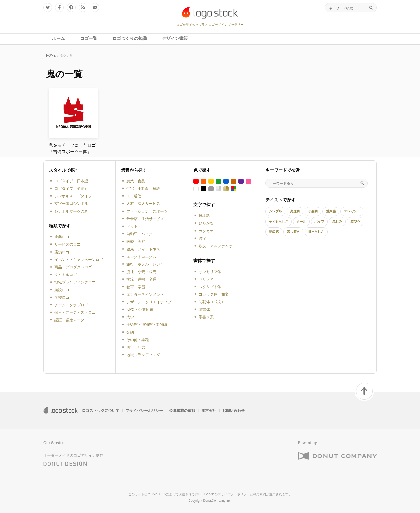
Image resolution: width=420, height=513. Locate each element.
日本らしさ (316, 232)
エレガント (352, 211)
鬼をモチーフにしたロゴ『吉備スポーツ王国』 (72, 148)
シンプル (275, 211)
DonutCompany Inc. (217, 501)
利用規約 (260, 494)
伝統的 (313, 211)
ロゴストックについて (101, 411)
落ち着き (293, 232)
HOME (51, 56)
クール (301, 222)
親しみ (337, 222)
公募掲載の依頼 (182, 411)
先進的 (295, 211)
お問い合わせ (234, 411)
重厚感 (331, 211)
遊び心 (355, 222)
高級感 (274, 232)
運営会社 (209, 411)
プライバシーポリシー (144, 411)
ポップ (319, 222)
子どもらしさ (279, 222)
